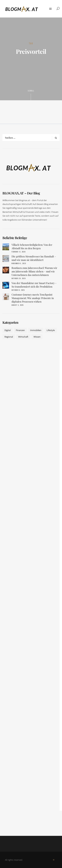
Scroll (31, 95)
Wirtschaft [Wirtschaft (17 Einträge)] (23, 337)
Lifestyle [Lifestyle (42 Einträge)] (51, 330)
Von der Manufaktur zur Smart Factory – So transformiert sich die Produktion (34, 285)
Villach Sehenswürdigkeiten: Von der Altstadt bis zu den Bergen (32, 246)
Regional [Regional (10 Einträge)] (9, 337)
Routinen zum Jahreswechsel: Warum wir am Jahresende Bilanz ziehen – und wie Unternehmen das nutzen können (34, 271)
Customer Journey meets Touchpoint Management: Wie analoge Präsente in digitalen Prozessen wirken (33, 298)
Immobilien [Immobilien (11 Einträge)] (36, 330)
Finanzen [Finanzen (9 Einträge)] (20, 330)
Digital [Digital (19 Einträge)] (8, 330)
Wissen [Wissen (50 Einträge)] (37, 337)
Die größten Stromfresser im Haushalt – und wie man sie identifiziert (34, 258)
